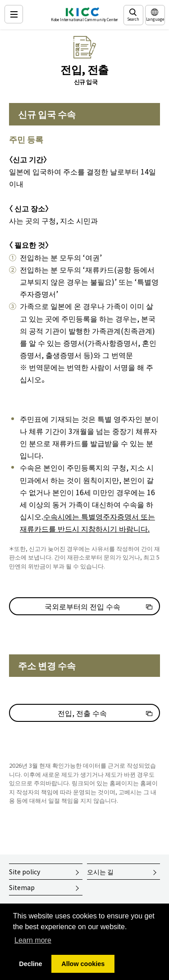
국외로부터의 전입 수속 (82, 606)
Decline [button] (30, 964)
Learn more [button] (33, 940)
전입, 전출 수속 (82, 713)
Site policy (25, 872)
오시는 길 (100, 872)
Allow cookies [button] (83, 964)
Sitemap (22, 887)
